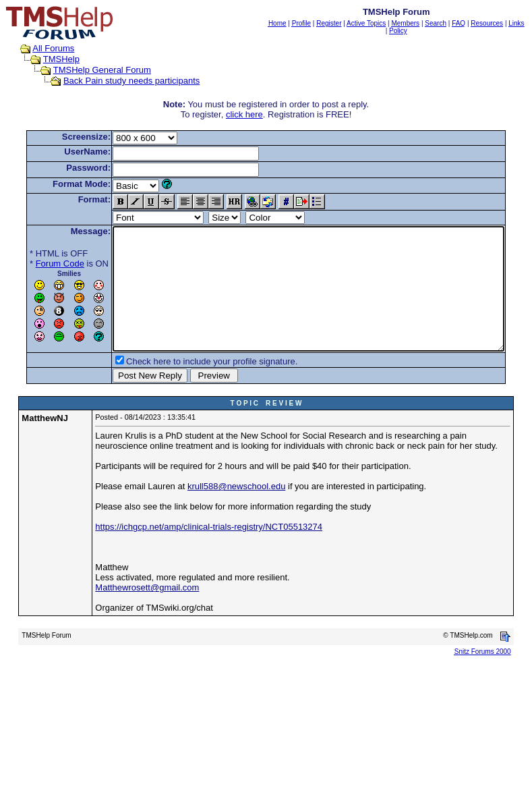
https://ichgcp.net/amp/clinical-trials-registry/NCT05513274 (209, 551)
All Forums (40, 48)
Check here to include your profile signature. (191, 386)
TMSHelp (48, 59)
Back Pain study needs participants (119, 81)
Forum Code (39, 264)
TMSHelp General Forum (89, 70)
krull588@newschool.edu (236, 510)
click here (247, 114)
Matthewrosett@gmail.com (147, 612)
